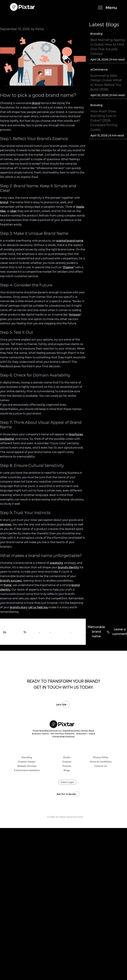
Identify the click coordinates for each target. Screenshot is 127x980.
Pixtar (8, 585)
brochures (76, 434)
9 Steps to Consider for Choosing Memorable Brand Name (39, 20)
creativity (56, 563)
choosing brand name (79, 632)
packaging (7, 439)
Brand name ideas (45, 632)
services (6, 525)
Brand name (34, 632)
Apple (80, 207)
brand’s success (11, 581)
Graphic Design (27, 762)
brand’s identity (68, 567)
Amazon (75, 315)
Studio (67, 757)
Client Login (67, 782)
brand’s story (19, 607)
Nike (3, 211)
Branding (15, 632)
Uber (14, 211)
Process (67, 766)
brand (4, 202)
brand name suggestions (61, 632)
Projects (67, 762)
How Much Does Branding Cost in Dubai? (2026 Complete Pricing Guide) (104, 120)
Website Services (27, 766)
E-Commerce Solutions (27, 770)
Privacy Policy (101, 757)
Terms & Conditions (101, 762)
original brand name (70, 241)
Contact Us (101, 766)
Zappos (68, 267)
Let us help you (38, 607)
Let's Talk (61, 705)
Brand (36, 103)
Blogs (67, 770)
